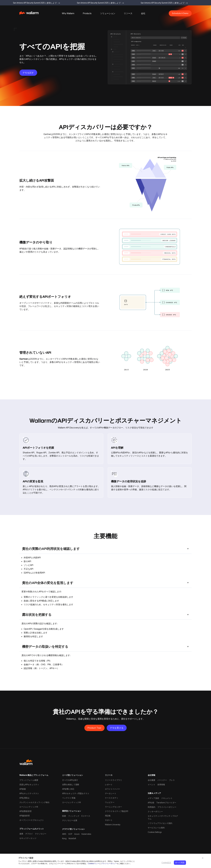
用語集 (108, 816)
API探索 (23, 789)
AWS (64, 834)
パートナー (162, 780)
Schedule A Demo (180, 13)
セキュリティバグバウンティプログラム (163, 817)
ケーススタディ (112, 798)
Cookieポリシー (94, 863)
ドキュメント (167, 798)
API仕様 (151, 803)
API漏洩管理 (24, 816)
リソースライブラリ (113, 780)
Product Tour (94, 728)
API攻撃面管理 (25, 811)
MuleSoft (72, 838)
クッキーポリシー (155, 811)
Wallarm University (113, 825)
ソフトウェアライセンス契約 (160, 823)
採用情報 (161, 784)
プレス (172, 780)
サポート (109, 820)
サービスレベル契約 (156, 828)
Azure (77, 834)
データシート (111, 793)
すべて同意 (180, 863)
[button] (68, 13)
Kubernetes (86, 834)
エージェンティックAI (29, 807)
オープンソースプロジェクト (32, 820)
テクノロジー (41, 834)
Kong (64, 838)
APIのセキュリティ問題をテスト (76, 793)
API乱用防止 (24, 798)
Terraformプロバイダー (166, 803)
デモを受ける (117, 728)
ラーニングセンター (113, 807)
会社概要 (152, 780)
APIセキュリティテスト (29, 793)
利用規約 (152, 807)
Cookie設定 (166, 863)
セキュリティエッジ (28, 838)
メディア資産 (153, 798)
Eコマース (86, 816)
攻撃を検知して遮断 (71, 784)
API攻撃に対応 (68, 789)
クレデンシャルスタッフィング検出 (34, 802)
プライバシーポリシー (109, 863)
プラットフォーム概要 (29, 780)
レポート (109, 784)
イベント (152, 784)
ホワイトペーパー (112, 789)
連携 (21, 834)
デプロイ (29, 834)
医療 (64, 816)
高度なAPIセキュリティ (29, 784)
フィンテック (74, 816)
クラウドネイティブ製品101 (117, 811)
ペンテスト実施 (69, 798)
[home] (29, 13)
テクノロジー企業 (70, 820)
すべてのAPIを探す (70, 780)
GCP (70, 834)
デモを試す (28, 73)
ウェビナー (110, 802)
